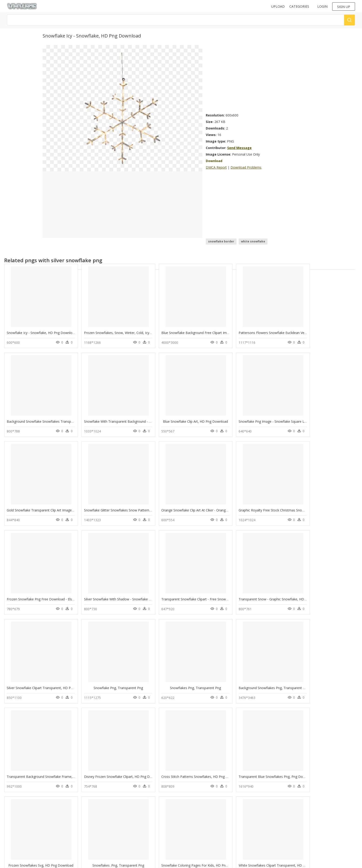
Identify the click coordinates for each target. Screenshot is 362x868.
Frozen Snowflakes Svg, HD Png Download (316, 687)
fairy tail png (19, 805)
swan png (17, 816)
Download (214, 161)
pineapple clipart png (25, 810)
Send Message (239, 148)
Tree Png (58, 805)
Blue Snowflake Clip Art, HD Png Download (108, 421)
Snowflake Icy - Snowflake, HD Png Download (41, 332)
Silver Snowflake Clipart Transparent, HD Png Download (118, 599)
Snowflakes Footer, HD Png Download (244, 776)
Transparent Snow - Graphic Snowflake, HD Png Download (51, 599)
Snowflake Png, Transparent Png (175, 599)
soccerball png (20, 833)
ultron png (18, 838)
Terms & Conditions (110, 837)
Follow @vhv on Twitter (198, 809)
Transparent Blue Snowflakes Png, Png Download (252, 687)
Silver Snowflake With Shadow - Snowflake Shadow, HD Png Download (268, 510)
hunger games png (23, 822)
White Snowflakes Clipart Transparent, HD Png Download (188, 776)
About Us (103, 825)
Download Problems (246, 167)
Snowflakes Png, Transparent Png (244, 599)
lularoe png (19, 844)
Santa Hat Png (62, 838)
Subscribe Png (62, 816)
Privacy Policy (106, 833)
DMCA (101, 829)
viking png (17, 827)
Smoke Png (60, 810)
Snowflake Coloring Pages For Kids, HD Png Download (117, 776)
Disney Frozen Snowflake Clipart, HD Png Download (115, 687)
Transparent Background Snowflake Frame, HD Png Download (54, 687)
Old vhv (102, 841)
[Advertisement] (263, 78)
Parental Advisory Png (67, 822)
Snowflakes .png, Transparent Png (37, 776)
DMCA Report (216, 167)
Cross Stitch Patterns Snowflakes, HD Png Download (185, 687)
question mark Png (65, 833)
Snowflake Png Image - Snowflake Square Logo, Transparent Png (194, 421)
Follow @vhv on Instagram (200, 804)
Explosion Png (62, 827)
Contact (102, 821)
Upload (278, 6)
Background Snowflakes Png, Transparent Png (318, 599)
